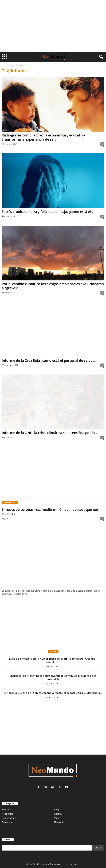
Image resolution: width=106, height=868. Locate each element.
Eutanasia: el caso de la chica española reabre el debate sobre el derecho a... (53, 693)
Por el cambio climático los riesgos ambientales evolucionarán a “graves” (53, 286)
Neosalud (7, 810)
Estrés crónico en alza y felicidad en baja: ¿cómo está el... (47, 212)
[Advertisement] (53, 26)
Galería (58, 814)
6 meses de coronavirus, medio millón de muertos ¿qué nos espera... (50, 512)
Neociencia (7, 814)
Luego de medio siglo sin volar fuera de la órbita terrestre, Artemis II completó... (53, 660)
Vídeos (58, 818)
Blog (56, 810)
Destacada (7, 822)
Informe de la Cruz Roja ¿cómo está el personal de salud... (48, 361)
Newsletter (59, 822)
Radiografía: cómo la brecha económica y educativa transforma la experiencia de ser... (43, 137)
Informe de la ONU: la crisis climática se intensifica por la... (49, 433)
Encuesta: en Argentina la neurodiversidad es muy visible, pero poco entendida (53, 677)
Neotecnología (9, 818)
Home (4, 65)
